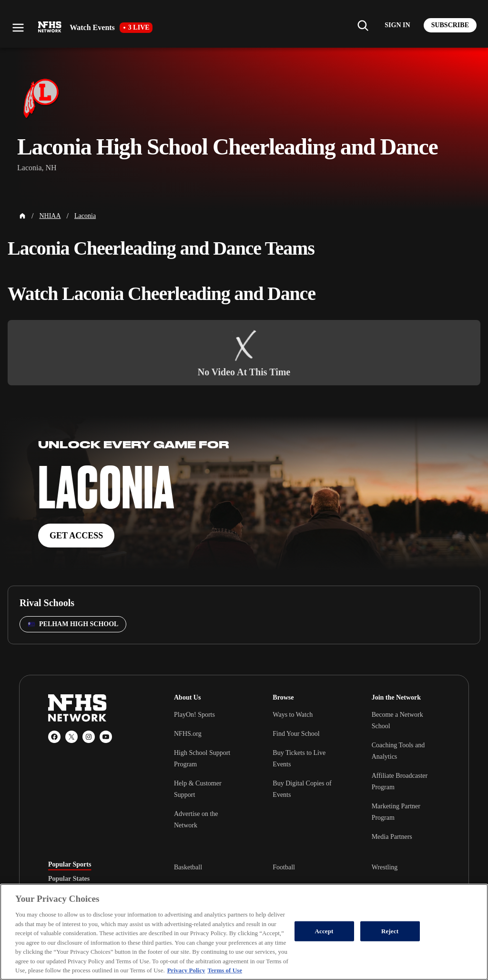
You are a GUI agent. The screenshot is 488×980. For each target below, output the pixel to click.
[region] (244, 932)
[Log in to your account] (397, 25)
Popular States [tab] (69, 879)
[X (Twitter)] (71, 737)
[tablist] (96, 879)
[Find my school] (363, 25)
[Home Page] (22, 216)
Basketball (188, 867)
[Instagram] (89, 737)
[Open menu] (18, 28)
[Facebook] (54, 737)
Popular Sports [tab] (70, 865)
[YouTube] (106, 737)
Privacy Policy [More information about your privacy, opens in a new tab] (186, 970)
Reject (390, 931)
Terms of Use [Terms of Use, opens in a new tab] (224, 970)
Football (284, 867)
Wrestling (385, 867)
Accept (324, 931)
